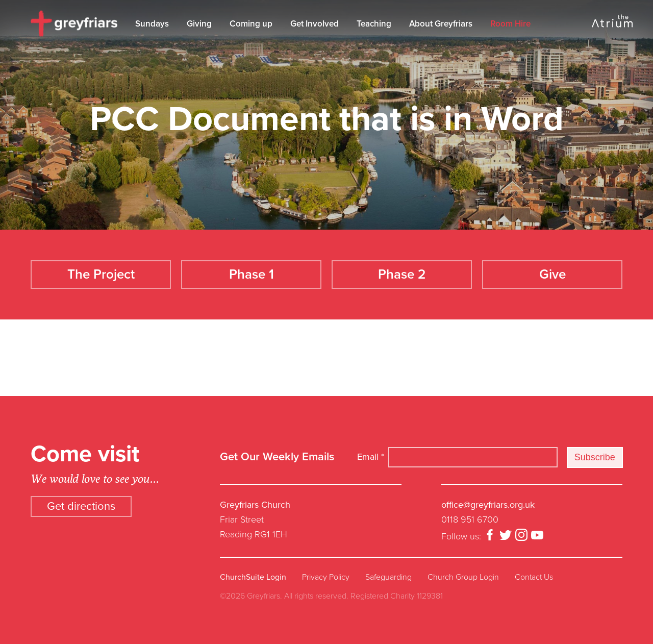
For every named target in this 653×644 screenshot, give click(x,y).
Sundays (152, 24)
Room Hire (510, 24)
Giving (199, 24)
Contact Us (534, 577)
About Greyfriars (441, 24)
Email (371, 457)
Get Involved (315, 24)
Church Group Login (463, 577)
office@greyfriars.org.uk (488, 505)
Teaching (374, 24)
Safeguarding (388, 577)
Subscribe (595, 457)
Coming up (251, 24)
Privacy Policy (326, 577)
